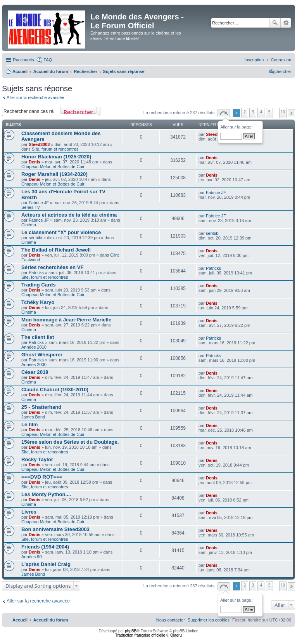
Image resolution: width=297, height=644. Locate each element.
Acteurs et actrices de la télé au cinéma (69, 215)
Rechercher (275, 23)
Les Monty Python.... (46, 494)
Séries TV (31, 207)
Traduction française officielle (140, 635)
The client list (38, 337)
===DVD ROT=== (42, 477)
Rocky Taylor (37, 459)
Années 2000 (34, 365)
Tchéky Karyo (38, 302)
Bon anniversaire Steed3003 (55, 529)
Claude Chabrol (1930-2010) (55, 390)
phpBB (131, 631)
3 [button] (253, 112)
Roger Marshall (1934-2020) (54, 174)
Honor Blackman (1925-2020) (56, 157)
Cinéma (29, 225)
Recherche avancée (286, 23)
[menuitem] (281, 60)
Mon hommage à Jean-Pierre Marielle (66, 320)
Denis (35, 162)
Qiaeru (176, 635)
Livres (29, 512)
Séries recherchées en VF (53, 267)
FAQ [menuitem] (48, 60)
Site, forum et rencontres (55, 149)
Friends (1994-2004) (45, 547)
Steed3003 (39, 144)
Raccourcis (23, 60)
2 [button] (245, 112)
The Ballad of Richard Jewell (56, 250)
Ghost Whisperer (42, 355)
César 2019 (35, 372)
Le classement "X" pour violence (61, 232)
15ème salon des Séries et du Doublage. (70, 442)
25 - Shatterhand (41, 407)
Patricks (36, 273)
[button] (224, 113)
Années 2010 (34, 347)
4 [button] (261, 112)
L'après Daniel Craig (46, 564)
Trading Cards (39, 285)
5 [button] (269, 112)
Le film (30, 424)
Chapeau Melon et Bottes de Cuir (53, 167)
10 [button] (283, 112)
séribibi (35, 238)
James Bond (33, 417)
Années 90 (32, 557)
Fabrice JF (39, 203)
